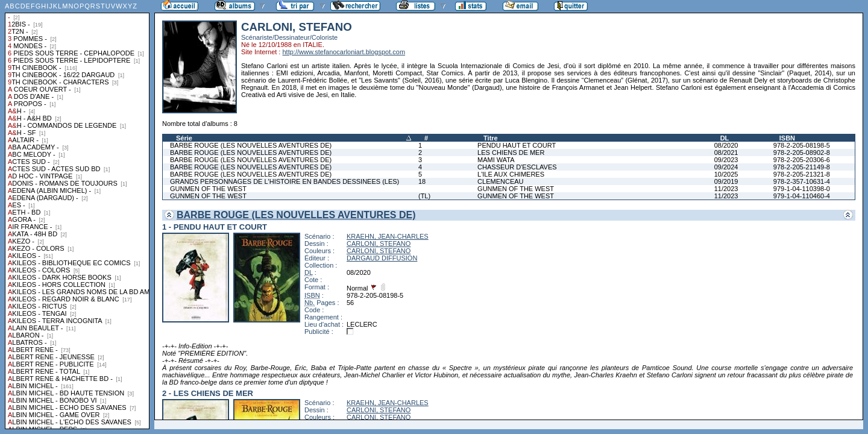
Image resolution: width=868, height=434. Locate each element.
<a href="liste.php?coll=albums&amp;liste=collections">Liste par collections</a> (77, 215)
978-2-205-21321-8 (802, 174)
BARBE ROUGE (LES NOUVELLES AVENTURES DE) (251, 145)
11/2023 (726, 189)
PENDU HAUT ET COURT (517, 145)
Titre (491, 138)
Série (184, 138)
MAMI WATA (496, 160)
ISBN (787, 138)
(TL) (424, 196)
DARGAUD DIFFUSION (382, 258)
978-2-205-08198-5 (802, 145)
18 (422, 181)
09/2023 (726, 160)
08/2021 (726, 153)
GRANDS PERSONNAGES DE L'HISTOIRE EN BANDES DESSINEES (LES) (285, 181)
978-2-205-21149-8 (802, 167)
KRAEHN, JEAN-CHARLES (388, 236)
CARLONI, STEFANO (379, 244)
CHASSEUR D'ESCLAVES (517, 167)
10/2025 (726, 174)
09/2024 (726, 167)
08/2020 (726, 145)
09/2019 (726, 181)
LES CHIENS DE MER (511, 153)
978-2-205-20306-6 (802, 160)
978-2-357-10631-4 (802, 181)
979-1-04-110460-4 (802, 196)
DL (725, 138)
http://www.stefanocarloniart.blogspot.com (344, 52)
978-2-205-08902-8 (802, 153)
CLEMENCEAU (500, 181)
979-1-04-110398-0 (802, 189)
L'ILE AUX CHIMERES (511, 174)
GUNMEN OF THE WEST (208, 189)
